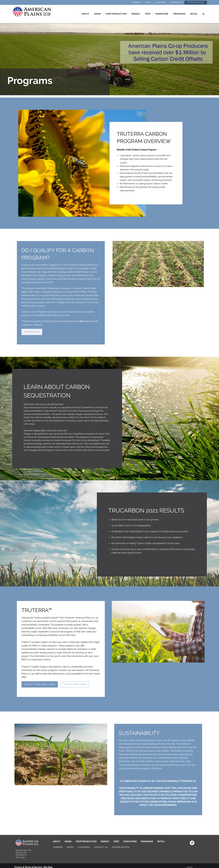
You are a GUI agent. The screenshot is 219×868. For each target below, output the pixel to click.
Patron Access (195, 2)
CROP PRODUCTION (86, 842)
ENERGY (105, 842)
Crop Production (116, 14)
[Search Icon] (203, 14)
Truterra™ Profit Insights (75, 684)
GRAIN (68, 842)
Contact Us (176, 2)
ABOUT (57, 842)
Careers (136, 2)
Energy (136, 14)
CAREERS (58, 847)
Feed (148, 14)
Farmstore (162, 14)
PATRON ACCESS (121, 847)
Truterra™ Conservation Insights (40, 684)
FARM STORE (130, 842)
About (85, 14)
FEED (116, 842)
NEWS (70, 847)
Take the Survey (32, 332)
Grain (97, 14)
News (148, 2)
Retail (194, 14)
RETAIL (161, 842)
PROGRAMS (147, 842)
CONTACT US (101, 847)
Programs (179, 14)
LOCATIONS (84, 847)
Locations (161, 2)
